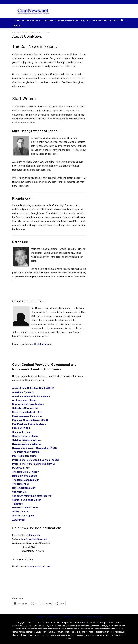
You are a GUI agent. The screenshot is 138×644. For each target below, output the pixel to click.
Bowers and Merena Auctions (28, 404)
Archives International (24, 400)
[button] (122, 20)
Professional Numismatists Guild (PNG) (34, 464)
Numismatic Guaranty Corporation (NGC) (34, 448)
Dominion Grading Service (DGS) (30, 420)
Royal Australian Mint (24, 488)
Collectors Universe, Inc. (26, 408)
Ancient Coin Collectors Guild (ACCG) (33, 388)
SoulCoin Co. (19, 492)
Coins (81, 616)
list (16, 123)
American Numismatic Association (31, 396)
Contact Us (34, 535)
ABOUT (17, 26)
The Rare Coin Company (26, 472)
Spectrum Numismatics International (32, 496)
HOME (16, 20)
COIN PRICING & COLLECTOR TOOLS (72, 20)
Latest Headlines (31, 20)
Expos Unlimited (21, 428)
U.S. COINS (48, 20)
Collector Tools (69, 616)
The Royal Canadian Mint (26, 480)
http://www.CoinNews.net (34, 539)
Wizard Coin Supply (23, 516)
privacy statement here (39, 566)
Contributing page (43, 344)
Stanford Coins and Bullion (27, 500)
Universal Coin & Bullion (25, 508)
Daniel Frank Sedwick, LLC (27, 412)
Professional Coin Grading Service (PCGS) (35, 460)
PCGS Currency (21, 468)
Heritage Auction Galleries (27, 444)
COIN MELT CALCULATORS (104, 20)
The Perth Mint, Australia (26, 452)
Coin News (41, 616)
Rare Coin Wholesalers (25, 476)
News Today (54, 616)
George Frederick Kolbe (25, 436)
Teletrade (17, 504)
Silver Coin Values (94, 616)
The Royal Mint (20, 484)
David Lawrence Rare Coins (27, 416)
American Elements (23, 392)
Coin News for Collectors (23, 32)
